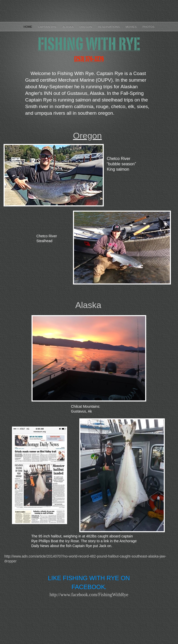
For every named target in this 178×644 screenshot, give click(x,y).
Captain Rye (48, 27)
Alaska (68, 27)
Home (28, 27)
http (89, 595)
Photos (148, 27)
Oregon (86, 27)
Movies (132, 27)
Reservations (109, 27)
